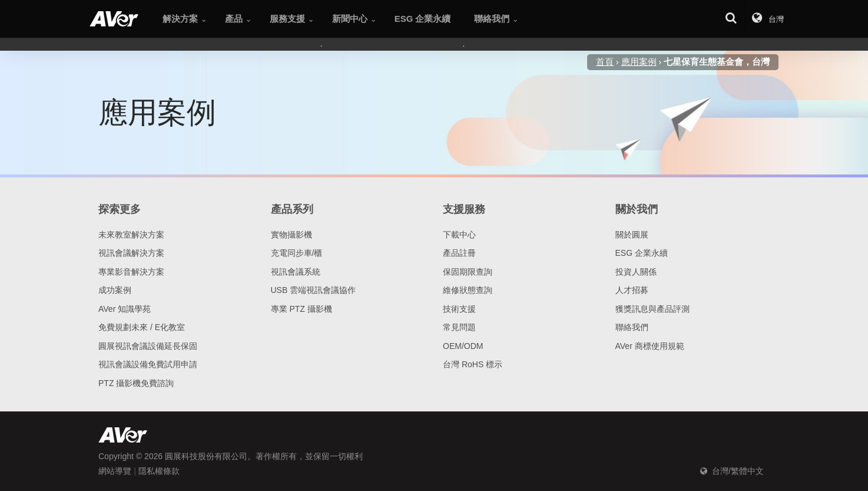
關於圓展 (632, 235)
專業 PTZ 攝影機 (302, 309)
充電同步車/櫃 (297, 253)
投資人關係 (636, 272)
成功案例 (115, 290)
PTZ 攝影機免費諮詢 (136, 383)
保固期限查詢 (468, 272)
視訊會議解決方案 (131, 253)
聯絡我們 (632, 327)
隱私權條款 (159, 471)
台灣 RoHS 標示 (473, 364)
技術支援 (459, 309)
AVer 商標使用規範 (650, 346)
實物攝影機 (291, 235)
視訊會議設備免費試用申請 (148, 364)
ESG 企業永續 (642, 253)
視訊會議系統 (296, 272)
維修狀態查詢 (468, 290)
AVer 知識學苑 (125, 309)
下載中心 (459, 235)
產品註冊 (459, 253)
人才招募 (632, 290)
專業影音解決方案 (131, 272)
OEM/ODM (463, 346)
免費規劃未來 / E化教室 (142, 327)
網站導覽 (115, 471)
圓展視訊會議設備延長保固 (148, 346)
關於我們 (637, 209)
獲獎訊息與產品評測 (652, 309)
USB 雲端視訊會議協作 (314, 290)
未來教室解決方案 (131, 235)
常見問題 (459, 327)
